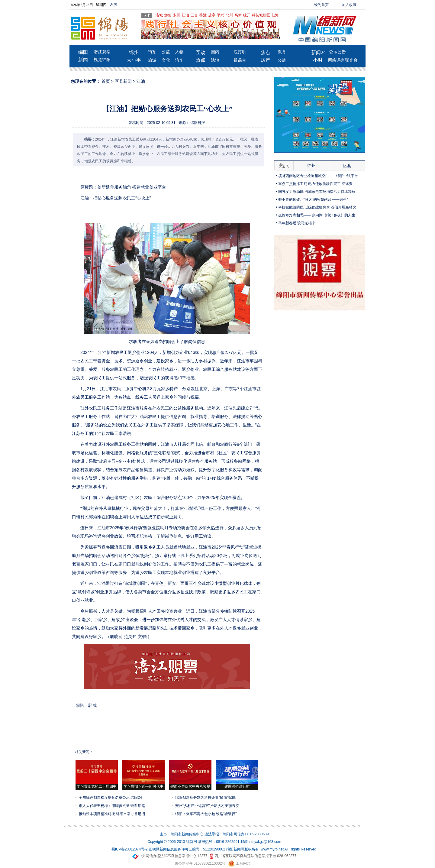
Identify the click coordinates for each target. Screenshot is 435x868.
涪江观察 (102, 52)
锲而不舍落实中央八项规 (190, 786)
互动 (201, 52)
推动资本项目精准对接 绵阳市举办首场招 (112, 814)
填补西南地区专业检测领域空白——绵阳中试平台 (318, 176)
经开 (247, 15)
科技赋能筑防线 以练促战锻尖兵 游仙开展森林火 (317, 207)
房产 (266, 60)
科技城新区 (261, 15)
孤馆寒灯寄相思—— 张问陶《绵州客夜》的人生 (317, 215)
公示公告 (337, 52)
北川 (229, 15)
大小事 (134, 60)
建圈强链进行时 (237, 786)
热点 (201, 60)
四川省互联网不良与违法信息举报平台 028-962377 (252, 856)
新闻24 (318, 52)
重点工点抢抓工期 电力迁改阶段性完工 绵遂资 (316, 184)
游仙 (168, 15)
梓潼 (203, 15)
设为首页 (321, 5)
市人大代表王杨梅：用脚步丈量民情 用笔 (112, 806)
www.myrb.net (272, 849)
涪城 (159, 15)
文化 (166, 60)
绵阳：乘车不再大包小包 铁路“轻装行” (206, 814)
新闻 (83, 60)
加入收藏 (349, 5)
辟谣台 (240, 60)
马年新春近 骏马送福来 (297, 223)
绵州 (134, 52)
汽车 (179, 60)
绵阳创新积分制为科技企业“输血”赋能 (205, 798)
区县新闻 (123, 81)
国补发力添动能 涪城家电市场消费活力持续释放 (317, 192)
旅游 (152, 60)
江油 (185, 15)
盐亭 (212, 15)
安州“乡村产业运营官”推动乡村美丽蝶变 (207, 806)
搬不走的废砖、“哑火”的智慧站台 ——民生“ (313, 199)
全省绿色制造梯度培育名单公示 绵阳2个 (111, 798)
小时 (318, 60)
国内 (215, 52)
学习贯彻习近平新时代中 (143, 786)
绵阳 (83, 52)
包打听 (240, 52)
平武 (221, 15)
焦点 (266, 52)
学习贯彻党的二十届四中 (97, 786)
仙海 (275, 15)
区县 (347, 166)
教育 (282, 52)
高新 (238, 15)
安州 (177, 15)
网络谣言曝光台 (343, 60)
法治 (215, 60)
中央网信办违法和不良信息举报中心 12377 (170, 856)
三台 (194, 15)
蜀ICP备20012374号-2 (130, 849)
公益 (166, 52)
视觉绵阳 (102, 60)
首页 (106, 81)
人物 (179, 52)
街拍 (152, 52)
